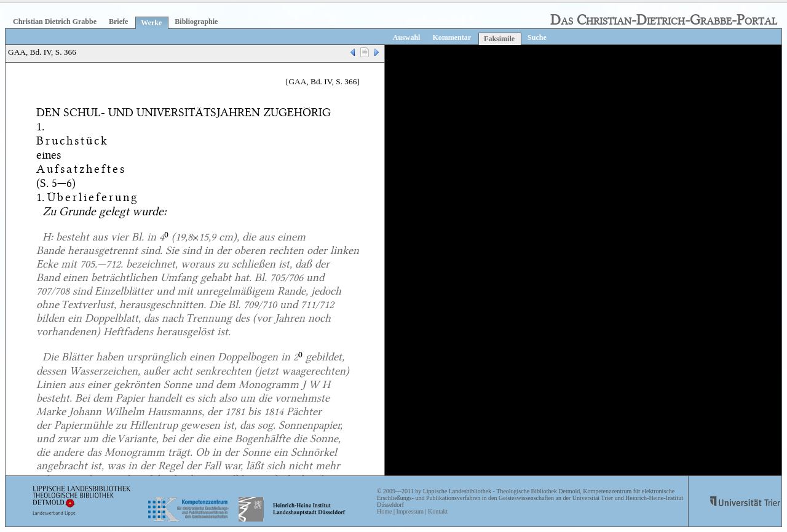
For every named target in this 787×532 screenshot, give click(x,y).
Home (384, 511)
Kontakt (438, 511)
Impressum (409, 511)
